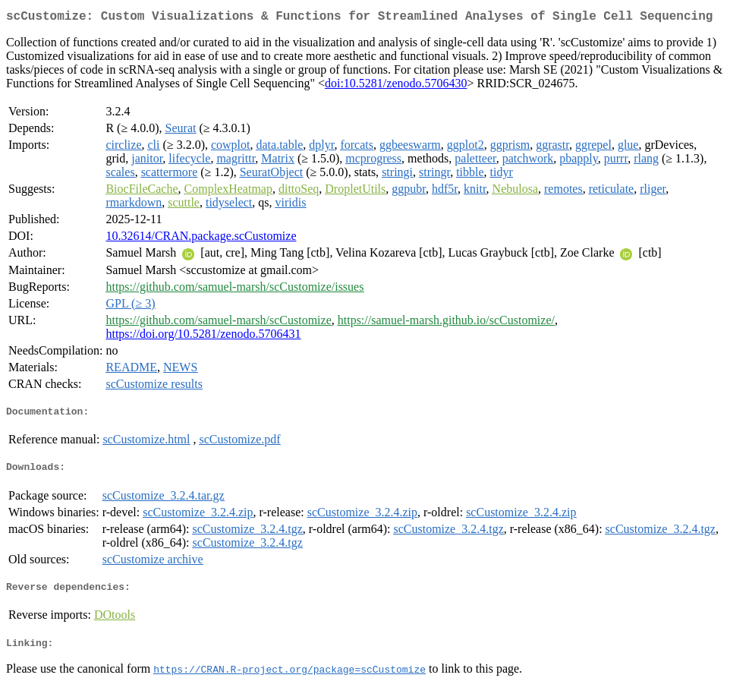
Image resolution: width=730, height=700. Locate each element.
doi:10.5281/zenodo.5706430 (396, 86)
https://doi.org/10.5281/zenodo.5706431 (203, 337)
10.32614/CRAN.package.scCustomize (201, 239)
